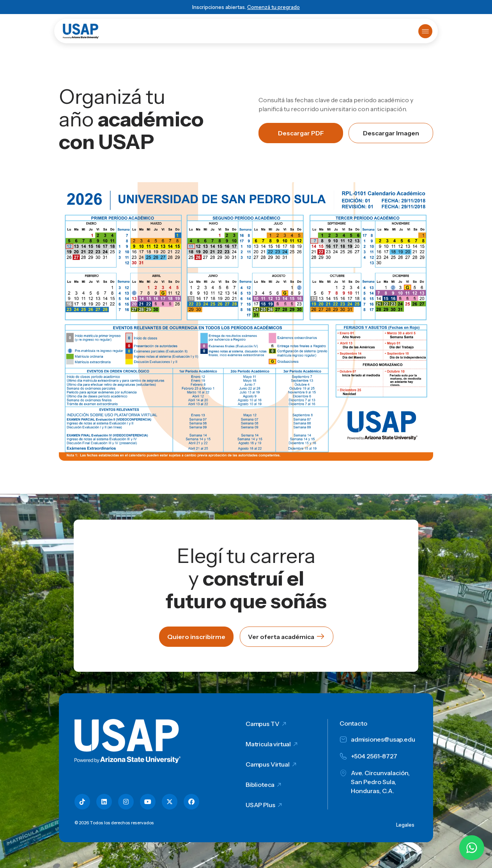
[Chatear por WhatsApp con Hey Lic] (472, 848)
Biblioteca (260, 785)
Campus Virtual (268, 764)
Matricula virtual (268, 744)
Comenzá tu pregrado (273, 7)
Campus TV (263, 724)
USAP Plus (260, 805)
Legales (405, 825)
